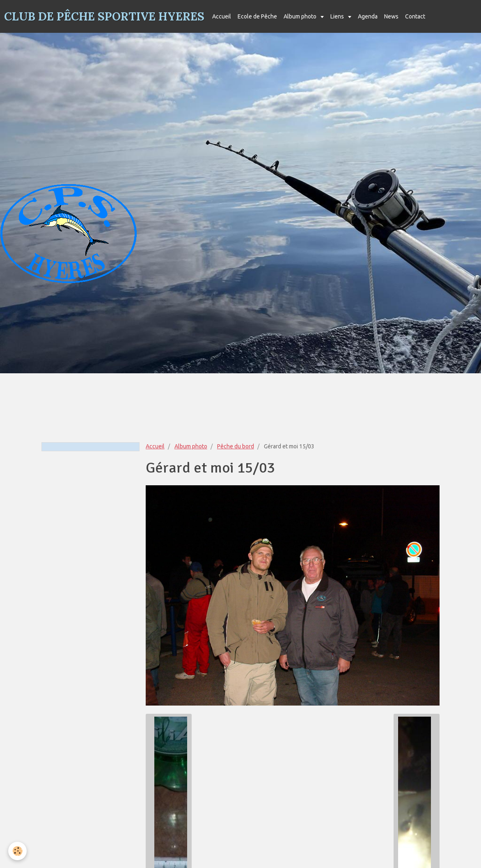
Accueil (222, 16)
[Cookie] (17, 851)
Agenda (368, 16)
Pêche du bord (236, 446)
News (391, 16)
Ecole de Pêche (257, 16)
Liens (338, 16)
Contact (415, 16)
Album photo (301, 16)
